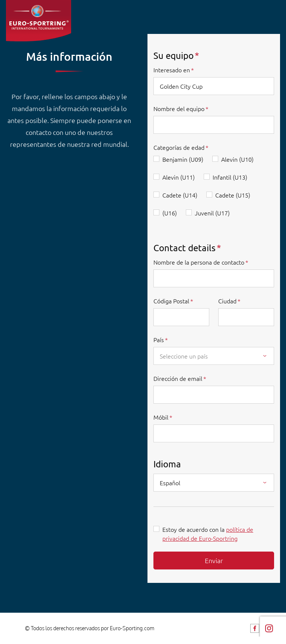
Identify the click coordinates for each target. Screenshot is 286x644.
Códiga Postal (171, 301)
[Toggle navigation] (274, 17)
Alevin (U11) (179, 177)
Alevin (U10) (237, 159)
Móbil (161, 417)
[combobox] (214, 356)
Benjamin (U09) (183, 159)
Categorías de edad (179, 147)
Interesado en (172, 70)
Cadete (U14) (180, 195)
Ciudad (227, 301)
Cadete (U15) (233, 195)
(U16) (170, 213)
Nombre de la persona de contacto (199, 262)
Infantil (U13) (230, 177)
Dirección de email (178, 378)
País (159, 340)
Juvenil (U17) (212, 213)
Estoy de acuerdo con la (208, 534)
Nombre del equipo (179, 108)
